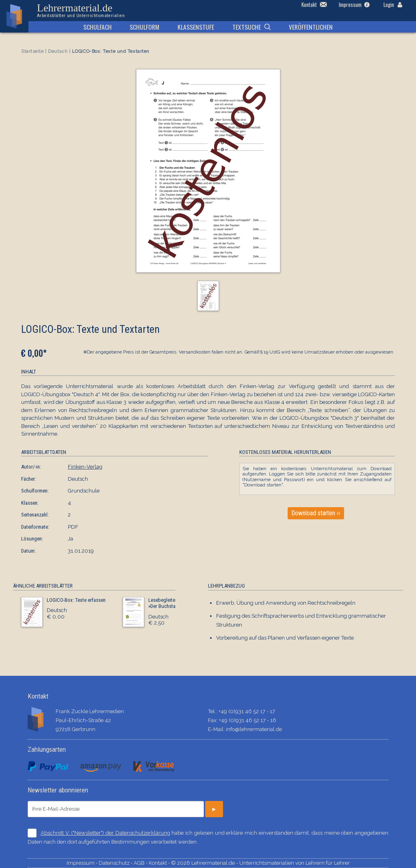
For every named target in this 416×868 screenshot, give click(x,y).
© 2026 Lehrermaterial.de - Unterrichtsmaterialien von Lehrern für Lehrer (260, 863)
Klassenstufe (196, 27)
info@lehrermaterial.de (254, 729)
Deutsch (58, 51)
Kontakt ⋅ (160, 863)
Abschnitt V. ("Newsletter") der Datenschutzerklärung (105, 833)
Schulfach (97, 27)
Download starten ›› (316, 513)
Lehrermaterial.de (81, 11)
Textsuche (247, 27)
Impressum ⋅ (83, 863)
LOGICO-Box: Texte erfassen (76, 600)
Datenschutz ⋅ (116, 863)
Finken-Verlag (85, 467)
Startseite (32, 51)
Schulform (144, 27)
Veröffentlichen (311, 27)
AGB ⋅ (141, 863)
